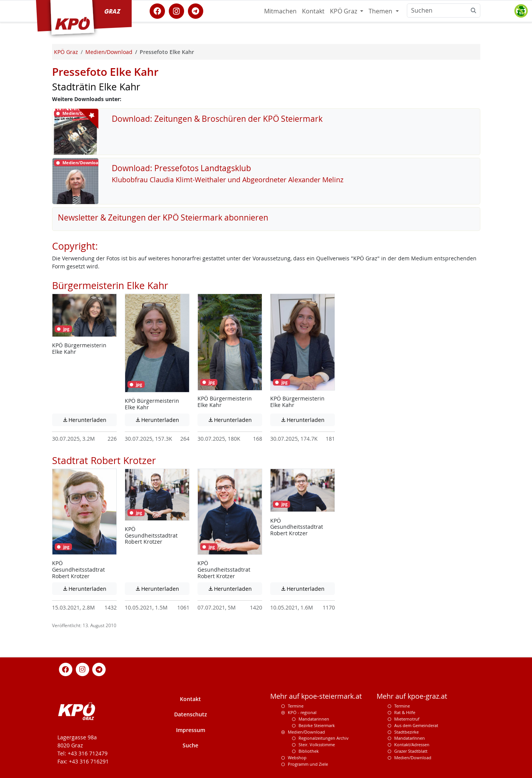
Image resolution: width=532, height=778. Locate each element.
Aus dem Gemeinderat (416, 725)
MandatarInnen (410, 738)
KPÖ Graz (344, 11)
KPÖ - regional (302, 712)
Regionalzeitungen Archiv (324, 738)
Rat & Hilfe (405, 712)
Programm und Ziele (308, 764)
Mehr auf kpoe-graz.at (412, 696)
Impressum (191, 730)
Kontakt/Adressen (412, 744)
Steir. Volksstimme (317, 744)
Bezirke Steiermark (317, 725)
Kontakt (313, 11)
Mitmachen (280, 11)
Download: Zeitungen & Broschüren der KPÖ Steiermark (217, 119)
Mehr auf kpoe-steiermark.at (316, 696)
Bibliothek (309, 751)
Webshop (297, 758)
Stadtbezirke (406, 732)
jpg (63, 329)
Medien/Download (306, 732)
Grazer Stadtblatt (411, 751)
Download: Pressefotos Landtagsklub (181, 168)
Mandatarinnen (314, 719)
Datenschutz (191, 714)
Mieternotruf (407, 719)
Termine (296, 706)
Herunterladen (89, 420)
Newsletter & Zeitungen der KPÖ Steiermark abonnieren (163, 217)
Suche (190, 745)
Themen (381, 11)
